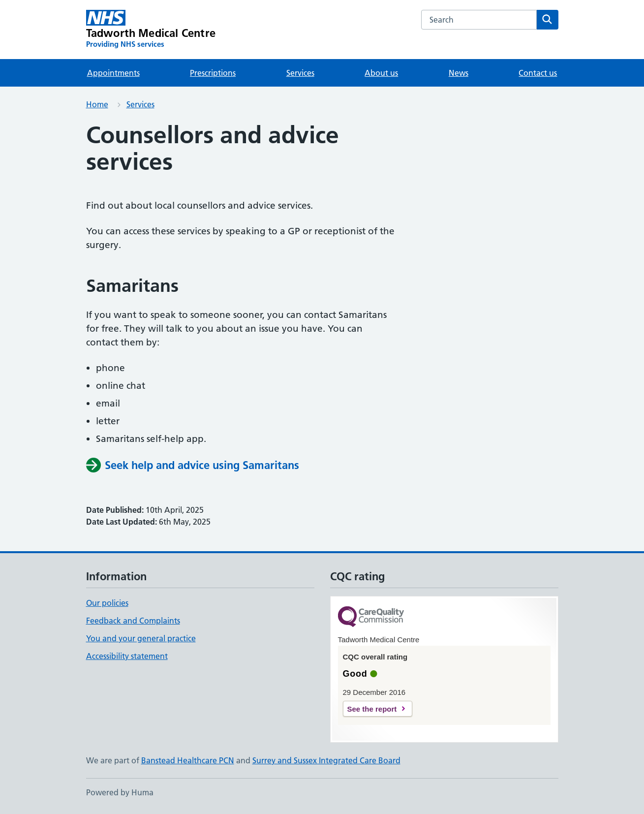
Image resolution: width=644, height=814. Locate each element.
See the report (372, 709)
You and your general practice (141, 638)
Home (97, 104)
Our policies (107, 603)
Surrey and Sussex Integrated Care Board (326, 760)
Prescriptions (213, 73)
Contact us (538, 73)
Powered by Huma (120, 792)
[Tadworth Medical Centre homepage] (151, 30)
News (459, 73)
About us (381, 73)
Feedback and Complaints (133, 621)
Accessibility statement (127, 656)
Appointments (113, 73)
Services (300, 73)
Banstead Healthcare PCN (188, 760)
